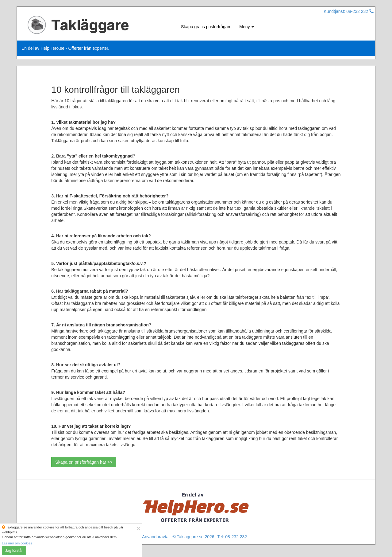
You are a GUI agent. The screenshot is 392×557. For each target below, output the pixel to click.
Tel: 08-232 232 (232, 537)
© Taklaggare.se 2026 (193, 537)
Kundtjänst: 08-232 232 (349, 11)
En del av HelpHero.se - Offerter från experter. (65, 48)
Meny (247, 27)
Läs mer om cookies (17, 543)
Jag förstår (14, 551)
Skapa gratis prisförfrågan (206, 27)
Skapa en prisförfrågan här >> (84, 462)
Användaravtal (156, 537)
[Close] (138, 528)
